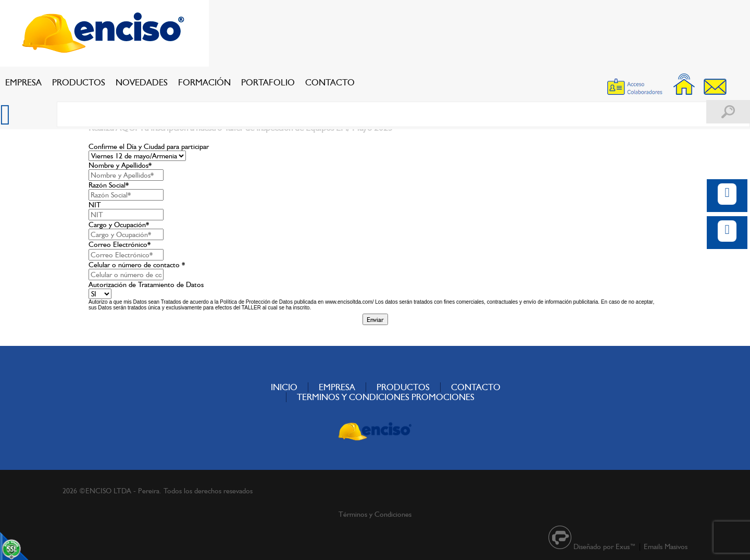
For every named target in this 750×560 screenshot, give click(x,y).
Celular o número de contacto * (137, 265)
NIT (95, 205)
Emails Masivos (666, 546)
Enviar (375, 319)
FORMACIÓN (204, 82)
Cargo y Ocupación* (119, 225)
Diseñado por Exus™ (605, 546)
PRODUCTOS (79, 82)
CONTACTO (330, 82)
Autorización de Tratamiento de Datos (146, 284)
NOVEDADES (142, 82)
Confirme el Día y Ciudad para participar (149, 146)
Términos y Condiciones (375, 514)
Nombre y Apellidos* (120, 165)
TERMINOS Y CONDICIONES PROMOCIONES (386, 397)
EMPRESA (23, 82)
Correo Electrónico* (120, 244)
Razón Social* (109, 185)
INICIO (284, 387)
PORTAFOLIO (268, 82)
